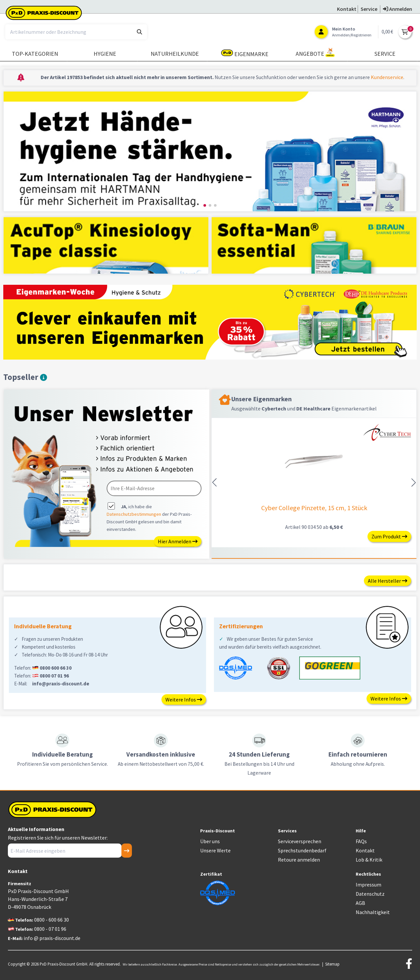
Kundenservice (387, 77)
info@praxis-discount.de (61, 684)
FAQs (361, 841)
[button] (205, 205)
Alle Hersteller (388, 581)
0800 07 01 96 (54, 676)
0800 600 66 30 (56, 668)
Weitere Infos (184, 699)
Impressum (368, 885)
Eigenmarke (245, 54)
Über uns (210, 841)
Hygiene (105, 54)
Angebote (315, 53)
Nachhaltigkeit (373, 912)
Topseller (25, 377)
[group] (210, 151)
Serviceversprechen (300, 841)
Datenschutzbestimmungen (134, 514)
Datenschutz (370, 894)
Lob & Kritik (369, 860)
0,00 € (387, 32)
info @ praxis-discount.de (52, 938)
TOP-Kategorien (35, 54)
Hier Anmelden (178, 541)
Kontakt (365, 850)
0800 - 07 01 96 (50, 929)
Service (385, 54)
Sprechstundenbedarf (302, 850)
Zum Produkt (389, 536)
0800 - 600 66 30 (52, 920)
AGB (360, 903)
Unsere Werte (215, 850)
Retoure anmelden (299, 860)
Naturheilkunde (175, 54)
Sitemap (332, 964)
